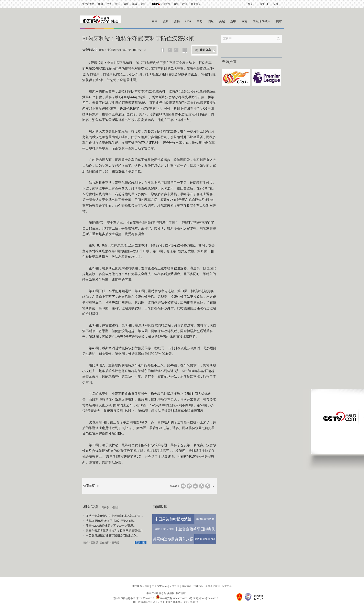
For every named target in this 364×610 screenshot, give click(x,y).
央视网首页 (88, 4)
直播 (176, 4)
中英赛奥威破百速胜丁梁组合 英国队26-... (112, 535)
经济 (118, 4)
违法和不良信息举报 (124, 598)
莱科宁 (105, 508)
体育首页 (89, 486)
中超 (200, 21)
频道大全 (196, 4)
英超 (222, 21)
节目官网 (165, 4)
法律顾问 (198, 586)
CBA (188, 21)
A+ (176, 50)
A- (170, 50)
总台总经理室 (213, 586)
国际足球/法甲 (262, 21)
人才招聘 (175, 586)
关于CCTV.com (160, 586)
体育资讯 (88, 50)
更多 (143, 4)
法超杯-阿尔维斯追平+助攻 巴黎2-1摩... (111, 521)
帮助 (262, 4)
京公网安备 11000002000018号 (174, 598)
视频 (109, 4)
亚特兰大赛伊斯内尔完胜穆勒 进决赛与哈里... (114, 516)
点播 (177, 21)
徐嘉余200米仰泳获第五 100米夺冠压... (111, 526)
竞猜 (166, 21)
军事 (135, 4)
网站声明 (187, 586)
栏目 (185, 4)
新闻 (100, 4)
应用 (275, 4)
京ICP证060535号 (146, 598)
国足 (211, 21)
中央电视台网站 (141, 586)
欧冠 (244, 21)
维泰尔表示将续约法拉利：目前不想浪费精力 (114, 531)
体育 (126, 4)
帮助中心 (227, 586)
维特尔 (115, 508)
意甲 (233, 21)
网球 (279, 21)
